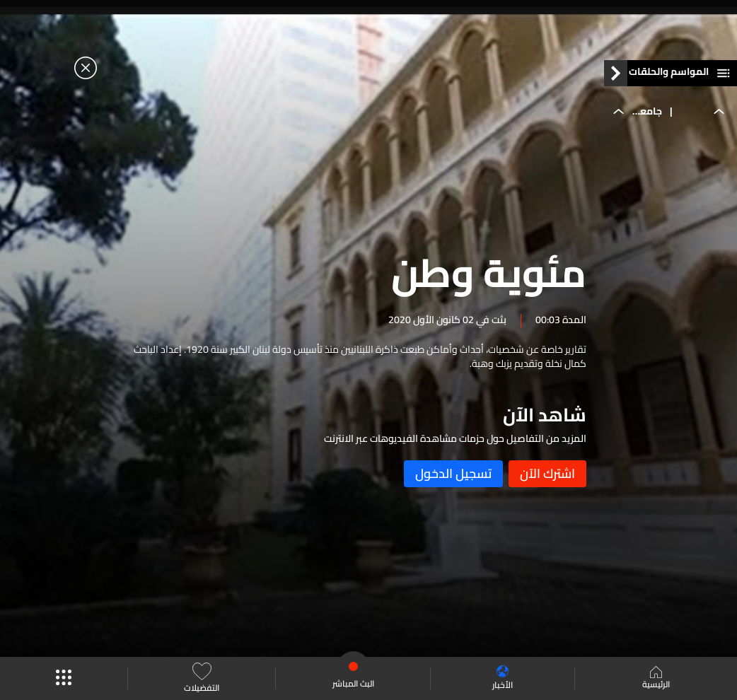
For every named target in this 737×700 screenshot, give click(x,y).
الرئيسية (656, 679)
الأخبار (503, 678)
